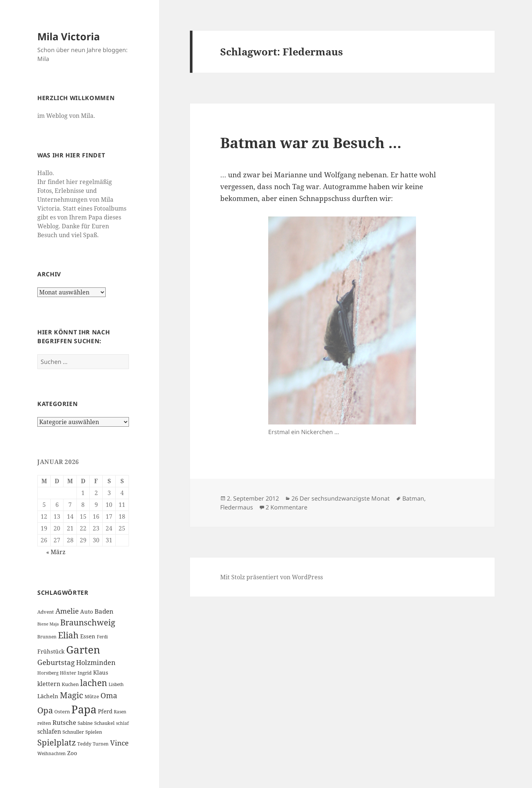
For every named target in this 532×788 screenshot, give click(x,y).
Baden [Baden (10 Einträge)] (104, 611)
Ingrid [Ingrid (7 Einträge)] (85, 673)
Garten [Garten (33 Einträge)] (83, 649)
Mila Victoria (69, 36)
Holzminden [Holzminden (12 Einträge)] (96, 662)
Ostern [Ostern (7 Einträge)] (62, 712)
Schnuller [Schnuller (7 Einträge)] (73, 732)
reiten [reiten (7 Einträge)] (44, 723)
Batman (413, 498)
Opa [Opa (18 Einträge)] (45, 710)
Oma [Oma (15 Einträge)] (109, 695)
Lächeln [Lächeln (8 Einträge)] (48, 696)
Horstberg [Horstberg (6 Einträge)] (48, 673)
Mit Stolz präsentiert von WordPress (272, 577)
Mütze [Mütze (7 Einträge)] (92, 696)
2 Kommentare (287, 507)
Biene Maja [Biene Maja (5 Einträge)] (48, 624)
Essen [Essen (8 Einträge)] (88, 636)
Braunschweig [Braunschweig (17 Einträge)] (88, 622)
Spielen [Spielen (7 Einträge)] (94, 732)
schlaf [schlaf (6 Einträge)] (122, 723)
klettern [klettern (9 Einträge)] (49, 684)
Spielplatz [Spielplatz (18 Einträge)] (57, 742)
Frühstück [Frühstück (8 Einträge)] (51, 651)
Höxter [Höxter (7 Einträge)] (68, 673)
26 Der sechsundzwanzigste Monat (341, 498)
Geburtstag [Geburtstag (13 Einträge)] (56, 662)
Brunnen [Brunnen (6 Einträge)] (47, 637)
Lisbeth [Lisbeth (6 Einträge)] (116, 684)
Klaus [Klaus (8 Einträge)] (101, 672)
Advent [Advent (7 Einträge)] (46, 612)
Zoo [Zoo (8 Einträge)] (72, 753)
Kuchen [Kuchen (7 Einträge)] (70, 684)
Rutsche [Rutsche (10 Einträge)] (64, 722)
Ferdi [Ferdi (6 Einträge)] (102, 637)
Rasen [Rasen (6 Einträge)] (120, 712)
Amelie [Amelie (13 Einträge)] (67, 611)
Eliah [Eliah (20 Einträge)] (68, 635)
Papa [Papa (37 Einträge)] (84, 709)
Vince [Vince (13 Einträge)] (119, 743)
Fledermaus (237, 507)
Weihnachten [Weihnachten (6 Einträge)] (52, 753)
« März (56, 552)
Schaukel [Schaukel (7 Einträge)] (104, 723)
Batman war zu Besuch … (311, 142)
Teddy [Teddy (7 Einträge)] (84, 744)
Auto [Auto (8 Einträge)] (87, 611)
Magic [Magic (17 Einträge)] (71, 695)
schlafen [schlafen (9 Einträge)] (49, 731)
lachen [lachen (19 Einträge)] (94, 683)
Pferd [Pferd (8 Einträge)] (105, 711)
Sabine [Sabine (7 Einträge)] (85, 723)
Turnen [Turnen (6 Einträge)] (101, 744)
